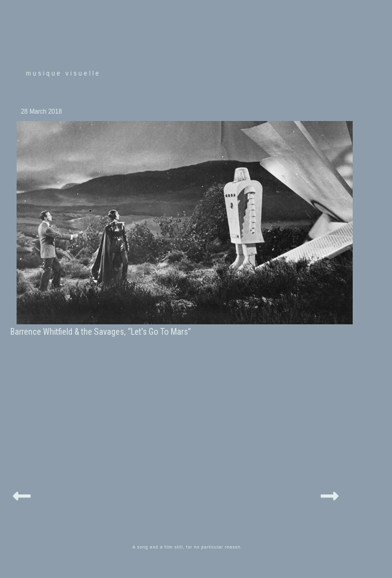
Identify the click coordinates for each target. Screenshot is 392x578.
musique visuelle (63, 73)
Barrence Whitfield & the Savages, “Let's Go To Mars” (101, 332)
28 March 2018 (41, 111)
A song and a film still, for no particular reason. (188, 547)
